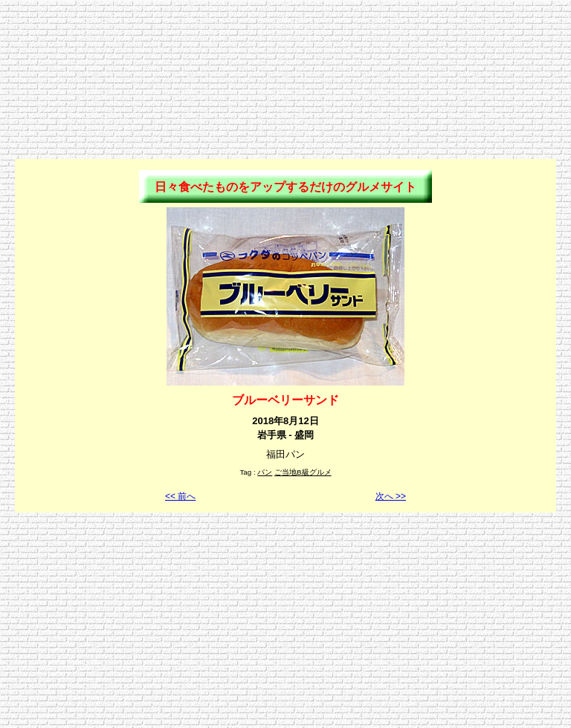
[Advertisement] (285, 39)
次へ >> (391, 496)
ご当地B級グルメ (303, 472)
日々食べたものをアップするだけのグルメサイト (285, 187)
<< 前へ (180, 496)
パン (265, 472)
